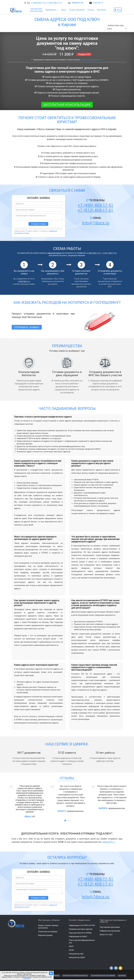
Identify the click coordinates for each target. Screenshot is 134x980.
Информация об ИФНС (78, 936)
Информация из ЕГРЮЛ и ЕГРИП (82, 925)
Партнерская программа (110, 927)
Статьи (91, 10)
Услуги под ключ (77, 10)
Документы (52, 10)
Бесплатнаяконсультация (36, 10)
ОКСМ (71, 950)
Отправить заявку (27, 327)
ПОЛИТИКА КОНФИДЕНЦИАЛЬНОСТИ (75, 976)
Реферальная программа (110, 931)
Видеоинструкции (45, 935)
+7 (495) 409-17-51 (39, 3)
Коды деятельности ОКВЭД (80, 933)
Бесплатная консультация (67, 105)
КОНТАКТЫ (122, 976)
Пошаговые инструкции (48, 931)
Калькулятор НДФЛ (77, 957)
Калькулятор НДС (76, 954)
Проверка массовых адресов (81, 929)
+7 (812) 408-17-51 (54, 3)
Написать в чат (77, 3)
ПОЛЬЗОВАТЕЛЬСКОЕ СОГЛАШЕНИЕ (103, 976)
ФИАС (71, 946)
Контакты (102, 10)
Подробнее (27, 978)
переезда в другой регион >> (91, 60)
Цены (64, 10)
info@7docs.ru (98, 3)
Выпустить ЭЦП (106, 934)
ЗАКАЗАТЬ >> (109, 842)
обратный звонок (55, 253)
